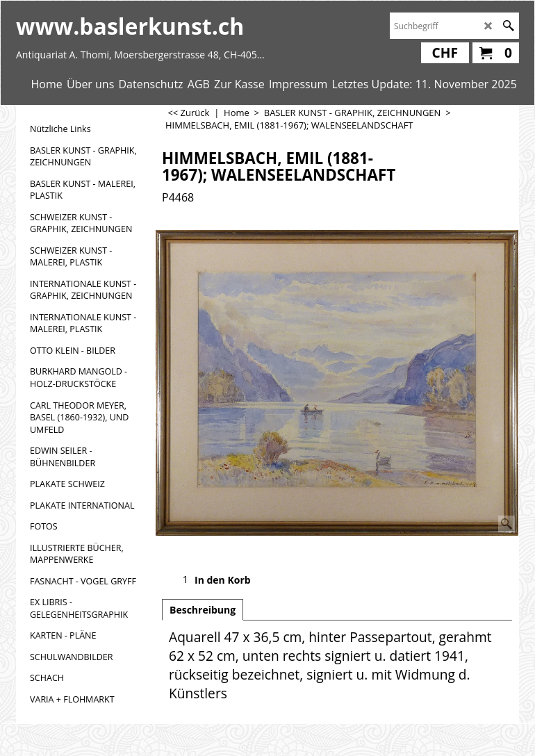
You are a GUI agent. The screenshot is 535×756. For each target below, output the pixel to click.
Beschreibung (203, 610)
